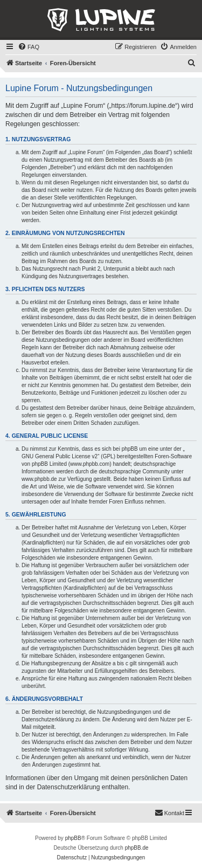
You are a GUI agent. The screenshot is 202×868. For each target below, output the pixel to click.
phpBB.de (137, 848)
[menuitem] (29, 47)
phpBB (73, 838)
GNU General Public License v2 (60, 456)
